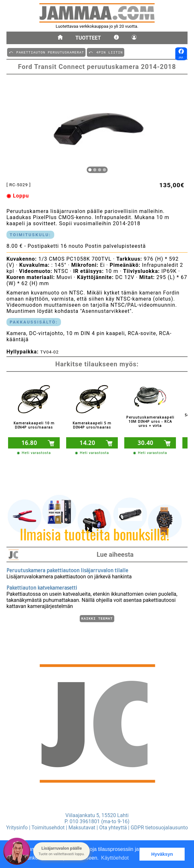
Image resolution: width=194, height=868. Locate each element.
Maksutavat (82, 828)
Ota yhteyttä (113, 828)
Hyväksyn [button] (162, 854)
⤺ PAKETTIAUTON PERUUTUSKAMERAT (46, 52)
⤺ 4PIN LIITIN (106, 52)
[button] (61, 851)
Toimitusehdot (48, 828)
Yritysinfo (17, 828)
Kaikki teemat (97, 618)
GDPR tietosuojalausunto (159, 828)
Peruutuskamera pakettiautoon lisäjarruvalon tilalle (67, 569)
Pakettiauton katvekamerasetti (42, 587)
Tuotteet (88, 38)
